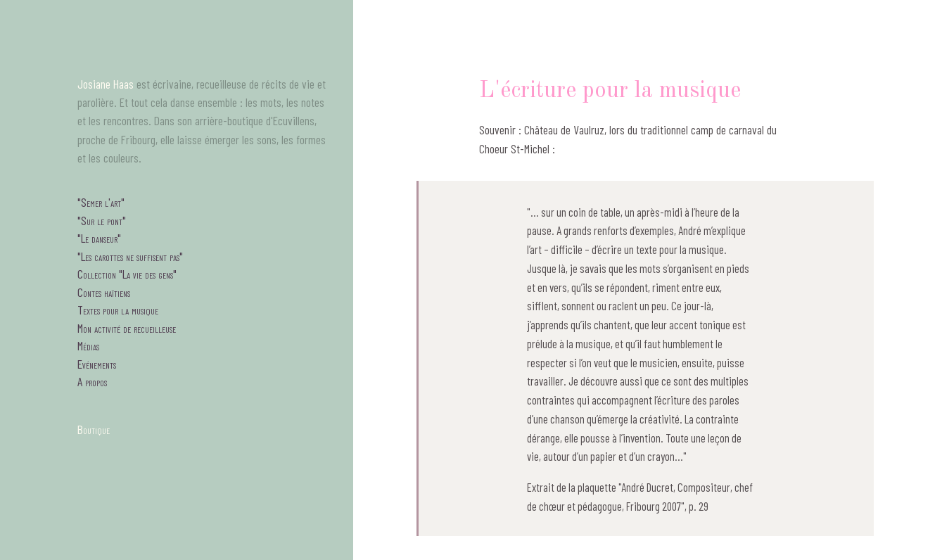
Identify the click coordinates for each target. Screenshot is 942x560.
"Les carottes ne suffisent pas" (130, 256)
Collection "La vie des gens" (127, 274)
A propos (92, 381)
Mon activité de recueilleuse (127, 328)
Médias (88, 345)
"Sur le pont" (102, 220)
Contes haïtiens (104, 292)
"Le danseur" (99, 238)
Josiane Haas (106, 84)
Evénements (97, 364)
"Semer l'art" (101, 202)
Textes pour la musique (118, 310)
